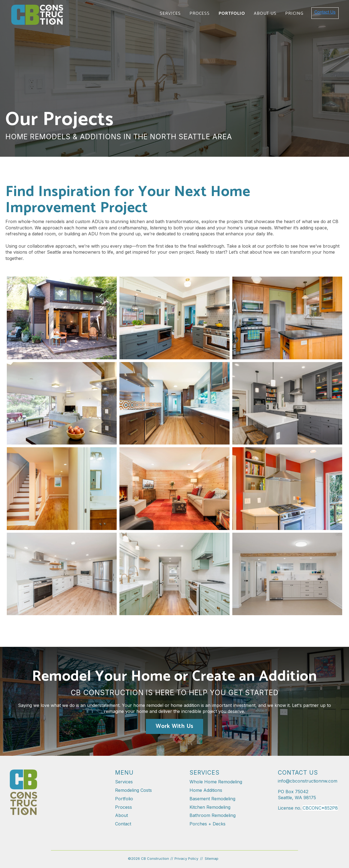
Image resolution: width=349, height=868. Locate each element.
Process (199, 14)
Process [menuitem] (124, 807)
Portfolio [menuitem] (124, 799)
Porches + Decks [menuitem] (207, 824)
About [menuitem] (121, 815)
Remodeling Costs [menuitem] (133, 790)
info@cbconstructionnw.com (308, 781)
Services (170, 14)
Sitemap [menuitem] (212, 858)
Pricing (294, 14)
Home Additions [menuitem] (206, 790)
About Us (265, 14)
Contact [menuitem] (123, 824)
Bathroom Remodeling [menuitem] (213, 815)
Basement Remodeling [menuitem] (212, 799)
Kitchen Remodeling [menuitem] (210, 807)
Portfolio (232, 14)
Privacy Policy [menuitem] (186, 858)
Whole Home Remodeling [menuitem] (216, 782)
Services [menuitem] (124, 782)
